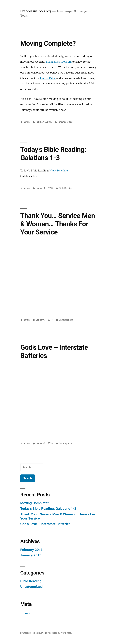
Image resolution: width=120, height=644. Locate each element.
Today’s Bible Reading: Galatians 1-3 (53, 154)
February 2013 (31, 550)
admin (27, 122)
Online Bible (48, 78)
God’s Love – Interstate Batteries (45, 524)
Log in (27, 613)
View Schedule (59, 170)
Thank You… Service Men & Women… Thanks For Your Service (58, 224)
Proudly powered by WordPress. (57, 633)
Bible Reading (66, 188)
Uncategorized (65, 122)
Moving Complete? (48, 43)
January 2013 (31, 555)
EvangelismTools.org (36, 11)
